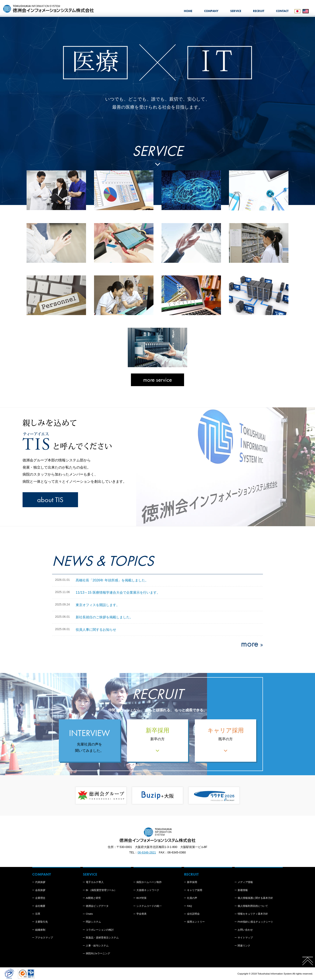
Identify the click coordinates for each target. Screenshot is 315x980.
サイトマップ (245, 938)
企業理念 (40, 898)
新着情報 (243, 890)
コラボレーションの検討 (100, 930)
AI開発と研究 (93, 898)
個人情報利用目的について (253, 906)
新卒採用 (192, 882)
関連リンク (244, 946)
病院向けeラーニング (98, 953)
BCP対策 (141, 898)
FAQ (190, 906)
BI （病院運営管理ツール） (101, 890)
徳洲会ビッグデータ (97, 906)
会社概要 (40, 906)
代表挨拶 (40, 882)
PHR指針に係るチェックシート (255, 922)
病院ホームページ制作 (149, 882)
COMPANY (211, 11)
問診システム (93, 922)
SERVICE (236, 11)
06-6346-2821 (147, 852)
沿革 (38, 914)
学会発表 (141, 914)
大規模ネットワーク (148, 890)
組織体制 (40, 930)
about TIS (50, 500)
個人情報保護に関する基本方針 (255, 898)
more (250, 644)
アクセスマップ (44, 938)
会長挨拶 (40, 890)
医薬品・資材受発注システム (102, 938)
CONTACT (282, 11)
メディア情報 (245, 882)
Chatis (89, 914)
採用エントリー (196, 922)
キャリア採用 (195, 890)
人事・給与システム (97, 946)
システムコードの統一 (149, 906)
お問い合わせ (245, 930)
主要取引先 (42, 922)
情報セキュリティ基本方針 (253, 914)
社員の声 (192, 898)
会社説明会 (193, 914)
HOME (188, 11)
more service (157, 380)
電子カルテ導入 (95, 882)
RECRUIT (259, 11)
